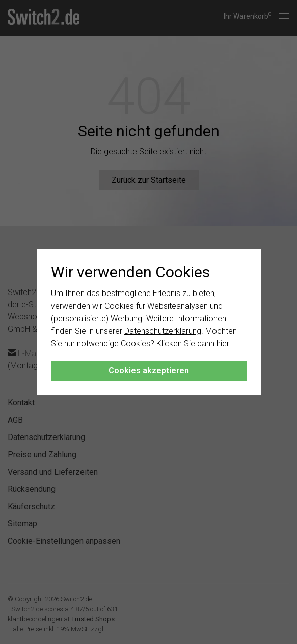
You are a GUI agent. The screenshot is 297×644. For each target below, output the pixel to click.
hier (223, 344)
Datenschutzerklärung (163, 331)
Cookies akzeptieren (149, 371)
